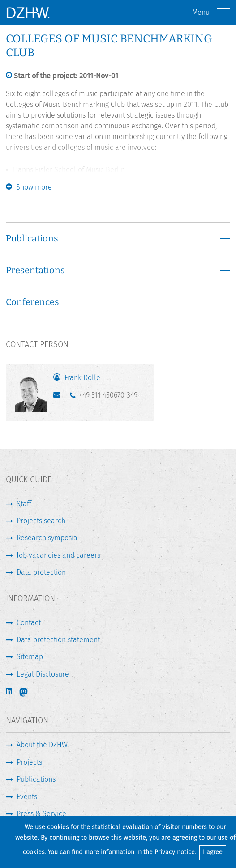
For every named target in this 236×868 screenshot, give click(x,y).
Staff (24, 504)
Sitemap (30, 657)
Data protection (41, 572)
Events (27, 797)
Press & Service (41, 814)
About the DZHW (42, 745)
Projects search (41, 521)
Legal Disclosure (43, 674)
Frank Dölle (82, 378)
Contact (29, 623)
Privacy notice (175, 852)
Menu (211, 13)
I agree (213, 852)
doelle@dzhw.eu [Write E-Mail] (59, 397)
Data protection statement (58, 640)
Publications (36, 779)
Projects (29, 762)
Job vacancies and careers (58, 555)
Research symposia (47, 538)
